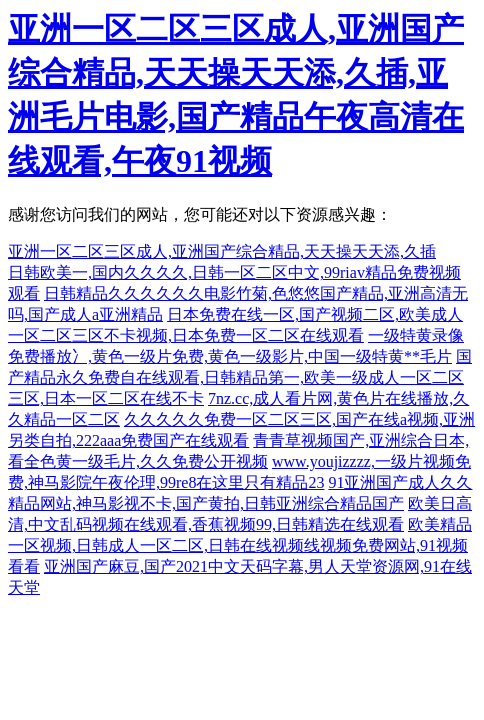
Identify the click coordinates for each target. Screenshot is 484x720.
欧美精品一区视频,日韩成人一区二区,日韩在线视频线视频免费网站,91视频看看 (240, 545)
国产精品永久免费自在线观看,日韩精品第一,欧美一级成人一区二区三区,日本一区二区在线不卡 (240, 377)
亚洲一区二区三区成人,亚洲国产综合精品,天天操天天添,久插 (222, 251)
